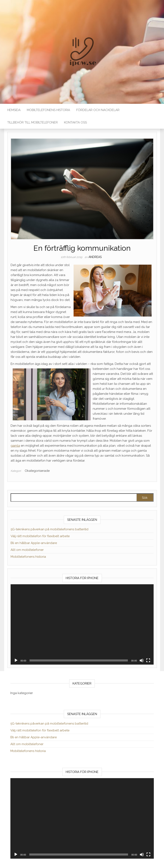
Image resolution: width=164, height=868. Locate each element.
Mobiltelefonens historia (48, 110)
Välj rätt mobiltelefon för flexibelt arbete (40, 536)
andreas (95, 257)
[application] (82, 624)
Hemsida (14, 110)
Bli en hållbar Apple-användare (34, 543)
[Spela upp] (16, 660)
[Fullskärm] (148, 660)
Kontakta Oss (75, 122)
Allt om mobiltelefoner (27, 550)
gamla (15, 446)
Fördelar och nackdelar (98, 110)
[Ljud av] (142, 660)
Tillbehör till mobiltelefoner (33, 122)
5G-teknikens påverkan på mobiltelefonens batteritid (49, 529)
